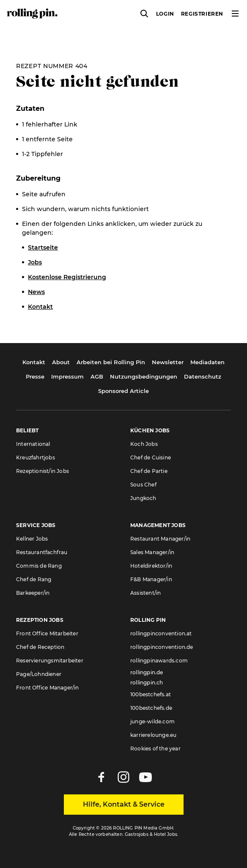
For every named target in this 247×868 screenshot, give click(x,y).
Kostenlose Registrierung (67, 277)
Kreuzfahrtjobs (36, 457)
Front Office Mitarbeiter (47, 633)
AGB (97, 376)
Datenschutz (203, 376)
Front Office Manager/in (48, 688)
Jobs (35, 262)
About (61, 362)
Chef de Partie (149, 471)
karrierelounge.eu (153, 735)
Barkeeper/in (33, 593)
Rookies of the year (155, 749)
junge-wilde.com (152, 721)
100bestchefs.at (151, 694)
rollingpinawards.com (159, 661)
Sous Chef (143, 485)
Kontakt (40, 307)
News (36, 292)
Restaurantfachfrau (42, 552)
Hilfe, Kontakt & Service (124, 804)
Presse (35, 376)
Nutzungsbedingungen (144, 376)
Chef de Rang (34, 579)
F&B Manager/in (151, 579)
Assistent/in (145, 593)
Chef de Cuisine (151, 457)
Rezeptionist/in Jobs (43, 471)
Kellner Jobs (32, 539)
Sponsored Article (124, 391)
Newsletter (168, 362)
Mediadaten (207, 362)
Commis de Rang (39, 566)
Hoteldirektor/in (151, 566)
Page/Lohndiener (39, 674)
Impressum (67, 376)
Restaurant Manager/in (160, 539)
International (33, 444)
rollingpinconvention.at (161, 633)
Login (165, 14)
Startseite (43, 247)
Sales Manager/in (152, 552)
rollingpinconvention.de (162, 647)
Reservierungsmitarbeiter (50, 661)
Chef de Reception (40, 647)
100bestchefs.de (151, 708)
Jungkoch (143, 498)
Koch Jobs (144, 444)
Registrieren (202, 14)
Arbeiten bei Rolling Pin (111, 362)
